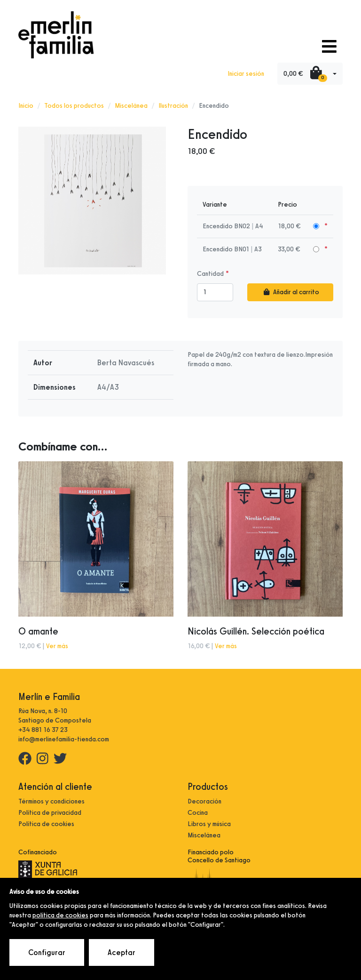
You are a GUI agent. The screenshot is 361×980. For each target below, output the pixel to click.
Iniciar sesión (246, 74)
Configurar (47, 952)
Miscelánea (131, 106)
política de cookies (60, 915)
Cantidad (210, 274)
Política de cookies (46, 824)
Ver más (57, 646)
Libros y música (209, 824)
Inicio (26, 106)
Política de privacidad (50, 813)
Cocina (198, 813)
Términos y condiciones (51, 801)
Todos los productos (74, 106)
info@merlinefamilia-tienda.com (64, 739)
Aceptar (122, 952)
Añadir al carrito (290, 292)
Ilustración (173, 106)
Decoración (204, 801)
